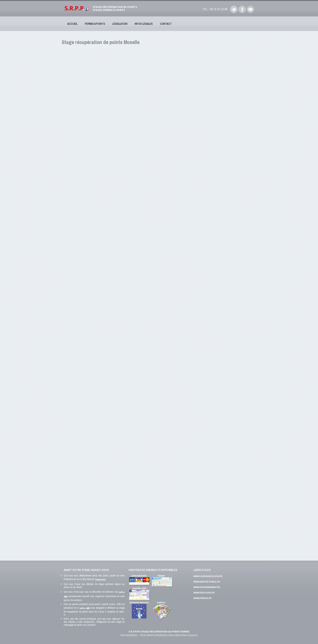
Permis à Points (95, 24)
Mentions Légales (186, 635)
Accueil (72, 24)
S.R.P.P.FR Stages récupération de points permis (159, 632)
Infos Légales (144, 24)
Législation (120, 24)
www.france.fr (202, 598)
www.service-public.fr (207, 582)
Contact (166, 24)
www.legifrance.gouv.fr (208, 576)
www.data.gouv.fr (204, 593)
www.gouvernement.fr (207, 587)
